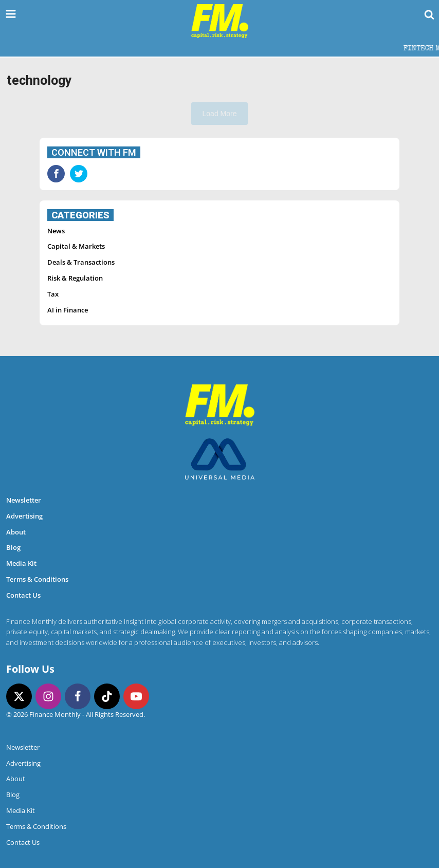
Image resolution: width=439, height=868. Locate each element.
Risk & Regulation (75, 278)
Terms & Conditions (37, 579)
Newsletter (24, 500)
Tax (53, 294)
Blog (13, 547)
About (16, 532)
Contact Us (23, 595)
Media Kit (21, 563)
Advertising (24, 516)
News (56, 231)
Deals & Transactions (81, 262)
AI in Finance (68, 310)
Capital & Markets (76, 246)
